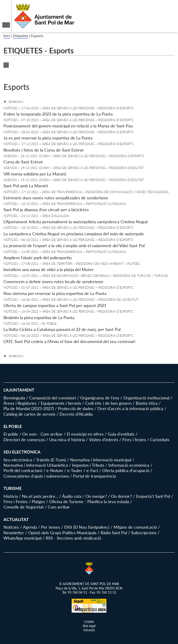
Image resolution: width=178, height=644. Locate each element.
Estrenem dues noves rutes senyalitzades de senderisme (56, 198)
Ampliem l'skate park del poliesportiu (38, 258)
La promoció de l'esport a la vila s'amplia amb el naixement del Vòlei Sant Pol (74, 246)
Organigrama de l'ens (100, 398)
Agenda (30, 527)
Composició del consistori (53, 398)
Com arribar (59, 507)
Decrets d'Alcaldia (76, 414)
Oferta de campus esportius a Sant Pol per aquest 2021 (55, 305)
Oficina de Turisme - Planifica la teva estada (89, 502)
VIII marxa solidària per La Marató (35, 174)
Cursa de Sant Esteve (23, 162)
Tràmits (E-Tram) (51, 460)
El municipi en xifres (85, 434)
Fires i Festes (16, 502)
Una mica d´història (67, 440)
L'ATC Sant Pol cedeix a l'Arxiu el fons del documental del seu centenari (69, 341)
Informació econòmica (129, 465)
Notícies (11, 527)
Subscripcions (144, 533)
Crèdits (89, 622)
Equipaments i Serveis (61, 403)
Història (11, 496)
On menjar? (96, 496)
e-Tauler (75, 470)
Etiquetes (21, 36)
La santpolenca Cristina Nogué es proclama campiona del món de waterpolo (74, 234)
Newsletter (14, 533)
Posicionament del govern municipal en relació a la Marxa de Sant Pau (68, 126)
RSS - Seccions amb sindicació (73, 538)
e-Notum (55, 470)
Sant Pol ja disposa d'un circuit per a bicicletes (46, 210)
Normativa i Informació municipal (101, 460)
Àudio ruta (72, 496)
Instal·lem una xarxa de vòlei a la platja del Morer (49, 269)
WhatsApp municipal (22, 538)
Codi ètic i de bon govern (108, 403)
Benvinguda (14, 398)
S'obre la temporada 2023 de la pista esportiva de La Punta (58, 114)
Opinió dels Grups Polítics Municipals (62, 533)
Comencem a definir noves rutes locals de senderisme (53, 282)
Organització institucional (146, 398)
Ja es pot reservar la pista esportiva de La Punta (48, 138)
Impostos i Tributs (88, 465)
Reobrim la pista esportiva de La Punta (39, 317)
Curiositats (160, 440)
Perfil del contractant (23, 470)
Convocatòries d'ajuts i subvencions (36, 476)
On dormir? (121, 496)
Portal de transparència (94, 476)
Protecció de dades (76, 408)
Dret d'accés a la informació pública (130, 408)
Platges (38, 502)
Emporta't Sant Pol (153, 496)
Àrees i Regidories (20, 403)
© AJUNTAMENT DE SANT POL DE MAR (89, 584)
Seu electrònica (18, 460)
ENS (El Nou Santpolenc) (87, 527)
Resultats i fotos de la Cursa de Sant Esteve (44, 150)
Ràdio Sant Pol (114, 533)
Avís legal (89, 626)
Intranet (89, 630)
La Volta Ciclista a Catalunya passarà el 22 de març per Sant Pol (62, 329)
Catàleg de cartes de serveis (29, 414)
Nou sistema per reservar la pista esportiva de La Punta (55, 293)
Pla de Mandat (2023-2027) (29, 408)
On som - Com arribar (42, 434)
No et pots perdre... (40, 496)
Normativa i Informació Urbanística (36, 465)
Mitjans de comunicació (135, 527)
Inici (7, 36)
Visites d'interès (104, 440)
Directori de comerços (24, 440)
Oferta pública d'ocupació (126, 470)
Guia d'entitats (121, 434)
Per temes (51, 527)
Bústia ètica (147, 403)
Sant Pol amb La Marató (26, 186)
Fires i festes (134, 440)
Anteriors (13, 101)
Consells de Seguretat (24, 507)
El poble (11, 434)
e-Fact (92, 470)
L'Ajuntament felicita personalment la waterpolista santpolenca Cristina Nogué (76, 222)
